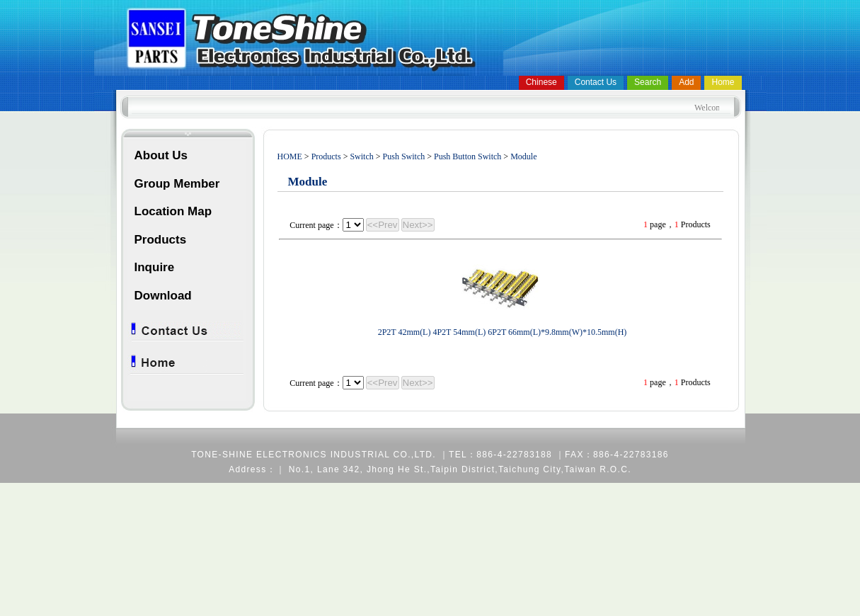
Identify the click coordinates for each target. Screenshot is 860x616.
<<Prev (383, 225)
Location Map (173, 211)
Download (163, 296)
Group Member (177, 184)
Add (686, 82)
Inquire (155, 267)
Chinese (541, 82)
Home (723, 82)
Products (161, 240)
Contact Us (596, 82)
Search (648, 82)
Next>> (418, 225)
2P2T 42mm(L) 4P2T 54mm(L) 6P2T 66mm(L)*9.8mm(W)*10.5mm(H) (503, 332)
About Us (161, 155)
